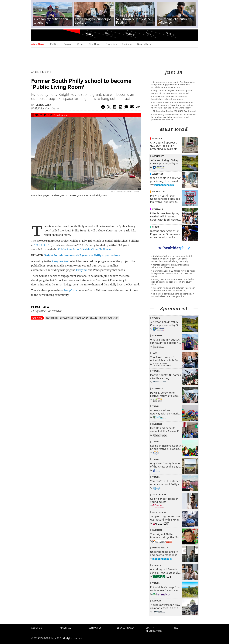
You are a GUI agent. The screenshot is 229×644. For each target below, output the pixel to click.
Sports (170, 34)
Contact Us (95, 628)
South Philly (44, 115)
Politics (54, 44)
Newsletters (144, 44)
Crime (81, 44)
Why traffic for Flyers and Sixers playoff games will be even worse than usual (172, 92)
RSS (176, 628)
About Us (36, 628)
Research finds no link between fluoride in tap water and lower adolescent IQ (173, 289)
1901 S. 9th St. (43, 245)
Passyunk (82, 270)
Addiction (158, 174)
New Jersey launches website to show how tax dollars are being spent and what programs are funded (173, 117)
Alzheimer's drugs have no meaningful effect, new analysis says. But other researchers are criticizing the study (172, 259)
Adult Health (159, 495)
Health (109, 34)
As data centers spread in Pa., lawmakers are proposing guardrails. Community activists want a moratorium (173, 85)
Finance (157, 565)
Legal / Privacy (126, 628)
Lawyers (157, 601)
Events (150, 34)
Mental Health (160, 548)
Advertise (65, 628)
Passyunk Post (60, 261)
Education (111, 44)
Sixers (156, 227)
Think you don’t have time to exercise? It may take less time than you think (173, 295)
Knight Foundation (109, 318)
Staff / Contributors (154, 629)
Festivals (158, 209)
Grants (94, 318)
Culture (130, 34)
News (89, 34)
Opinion (68, 44)
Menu (36, 35)
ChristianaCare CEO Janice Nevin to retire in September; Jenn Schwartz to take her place (173, 273)
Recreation (158, 191)
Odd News (95, 44)
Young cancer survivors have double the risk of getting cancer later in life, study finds (172, 282)
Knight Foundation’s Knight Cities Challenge (84, 250)
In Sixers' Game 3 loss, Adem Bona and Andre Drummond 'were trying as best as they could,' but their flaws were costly (172, 105)
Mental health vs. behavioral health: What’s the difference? (170, 266)
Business (127, 44)
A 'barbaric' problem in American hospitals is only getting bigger (169, 98)
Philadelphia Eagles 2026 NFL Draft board (174, 111)
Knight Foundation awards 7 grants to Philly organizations (82, 255)
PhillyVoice (53, 35)
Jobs (155, 353)
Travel (156, 371)
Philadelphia (82, 318)
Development (61, 115)
